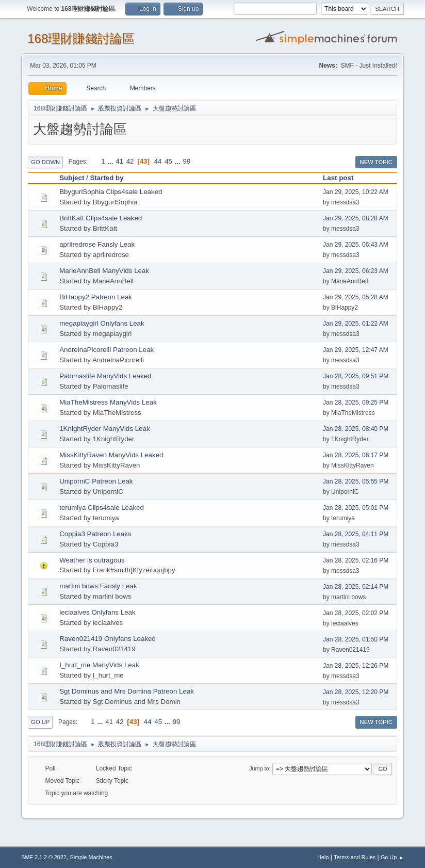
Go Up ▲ (392, 857)
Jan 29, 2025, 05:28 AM (356, 297)
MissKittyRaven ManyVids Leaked (111, 455)
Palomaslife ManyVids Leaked (105, 376)
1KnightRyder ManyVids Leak (104, 429)
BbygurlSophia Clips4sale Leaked (111, 192)
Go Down (45, 162)
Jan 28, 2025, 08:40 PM (356, 429)
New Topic (376, 162)
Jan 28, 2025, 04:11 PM (356, 534)
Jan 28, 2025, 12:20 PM (356, 692)
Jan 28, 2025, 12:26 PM (356, 666)
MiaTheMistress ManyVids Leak (108, 402)
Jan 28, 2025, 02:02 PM (356, 613)
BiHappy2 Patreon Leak (96, 297)
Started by (107, 178)
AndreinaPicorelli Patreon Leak (107, 350)
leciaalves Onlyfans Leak (97, 612)
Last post (343, 178)
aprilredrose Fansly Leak (97, 244)
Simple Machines (91, 857)
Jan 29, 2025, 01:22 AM (356, 324)
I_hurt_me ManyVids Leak (99, 665)
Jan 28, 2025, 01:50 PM (356, 639)
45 (168, 161)
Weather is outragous (92, 560)
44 (158, 161)
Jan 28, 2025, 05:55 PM (356, 481)
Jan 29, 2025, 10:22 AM (356, 192)
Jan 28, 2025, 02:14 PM (356, 587)
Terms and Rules (355, 857)
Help (323, 857)
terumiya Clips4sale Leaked (102, 508)
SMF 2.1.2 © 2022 (44, 857)
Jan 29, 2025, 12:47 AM (356, 350)
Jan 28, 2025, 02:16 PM (356, 560)
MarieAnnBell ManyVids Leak (104, 271)
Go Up (40, 722)
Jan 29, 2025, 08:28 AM (356, 218)
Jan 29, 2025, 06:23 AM (356, 271)
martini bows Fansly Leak (98, 586)
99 (187, 161)
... (111, 161)
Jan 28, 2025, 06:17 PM (356, 455)
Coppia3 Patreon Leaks (95, 534)
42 (130, 161)
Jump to (259, 768)
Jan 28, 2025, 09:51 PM (356, 376)
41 (119, 161)
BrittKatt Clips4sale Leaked (101, 218)
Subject (72, 178)
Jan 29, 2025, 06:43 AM (356, 245)
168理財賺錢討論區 (81, 38)
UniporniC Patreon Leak (96, 481)
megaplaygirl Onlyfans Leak (102, 323)
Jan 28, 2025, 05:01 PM (356, 508)
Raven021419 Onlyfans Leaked (108, 639)
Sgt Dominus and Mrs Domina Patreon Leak (127, 691)
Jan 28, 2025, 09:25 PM (356, 403)
